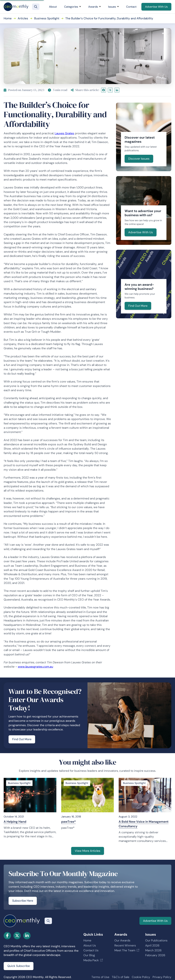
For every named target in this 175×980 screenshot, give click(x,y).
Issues (113, 7)
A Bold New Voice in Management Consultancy (144, 824)
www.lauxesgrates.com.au (36, 667)
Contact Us (91, 950)
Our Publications (156, 940)
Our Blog (89, 955)
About (53, 7)
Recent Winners (125, 945)
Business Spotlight (47, 18)
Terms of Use (100, 977)
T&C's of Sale (121, 977)
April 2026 (152, 945)
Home (8, 18)
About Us (90, 945)
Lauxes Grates (64, 133)
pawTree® (68, 822)
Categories (73, 7)
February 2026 (155, 955)
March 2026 (153, 950)
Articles (23, 18)
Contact (131, 7)
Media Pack (91, 960)
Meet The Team (125, 950)
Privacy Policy (162, 977)
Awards (95, 7)
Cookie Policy (141, 977)
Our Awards (122, 940)
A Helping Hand (15, 822)
